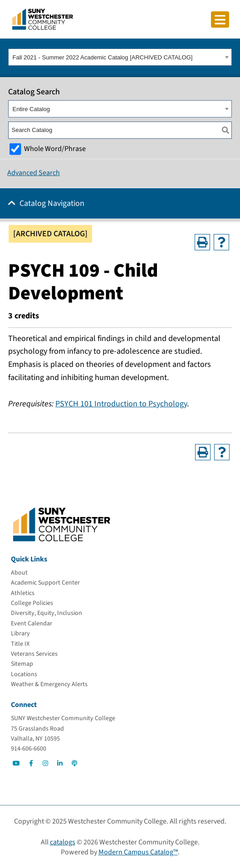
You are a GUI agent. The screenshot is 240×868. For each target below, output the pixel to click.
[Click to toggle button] (220, 20)
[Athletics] (23, 593)
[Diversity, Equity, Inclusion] (47, 613)
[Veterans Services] (34, 654)
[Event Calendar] (32, 624)
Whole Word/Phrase (55, 149)
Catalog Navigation (52, 203)
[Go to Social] (16, 763)
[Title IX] (20, 644)
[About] (19, 573)
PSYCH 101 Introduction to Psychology (121, 404)
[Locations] (24, 674)
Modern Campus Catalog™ (138, 852)
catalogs (63, 842)
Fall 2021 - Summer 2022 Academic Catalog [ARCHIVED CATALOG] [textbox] (103, 57)
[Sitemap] (22, 664)
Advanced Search (34, 173)
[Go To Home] (43, 19)
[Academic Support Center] (45, 583)
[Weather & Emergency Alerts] (49, 684)
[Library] (20, 634)
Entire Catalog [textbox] (31, 109)
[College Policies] (32, 603)
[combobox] (120, 57)
